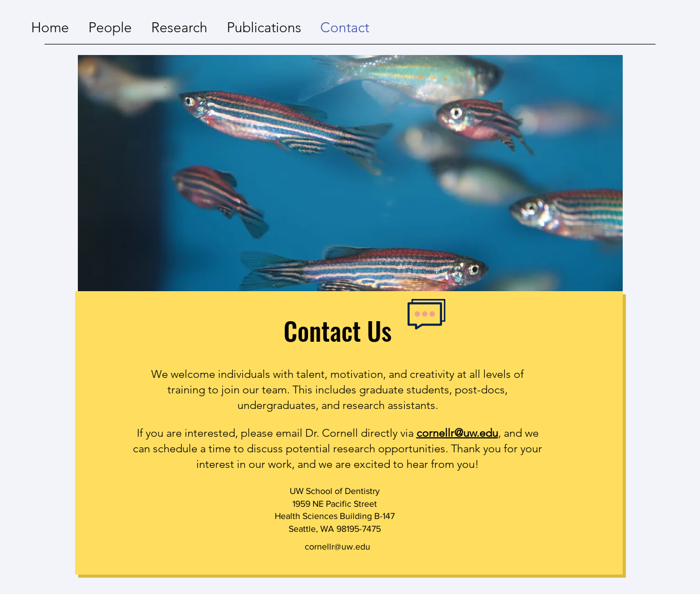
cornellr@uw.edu (457, 433)
